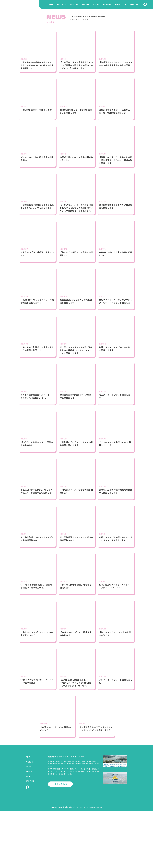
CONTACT (135, 4)
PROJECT (61, 4)
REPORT (107, 4)
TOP (51, 4)
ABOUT (86, 4)
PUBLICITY (121, 4)
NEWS (96, 4)
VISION (74, 4)
